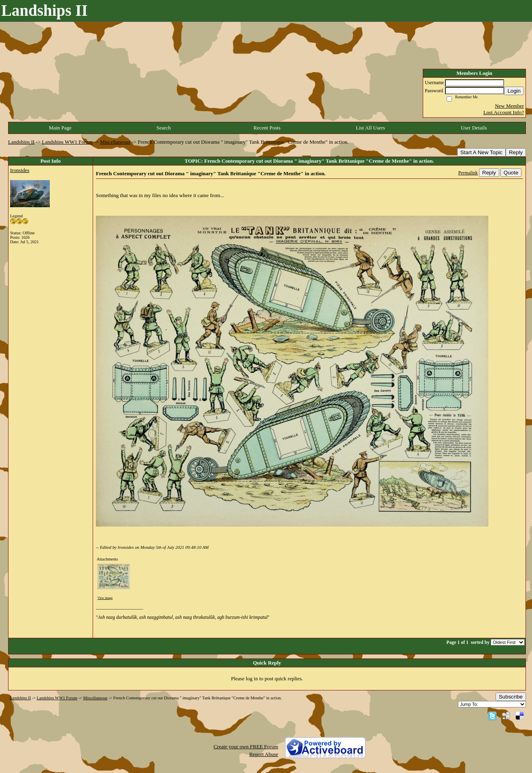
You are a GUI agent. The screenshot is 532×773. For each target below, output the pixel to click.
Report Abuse (264, 754)
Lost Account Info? (504, 112)
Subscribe (511, 697)
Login (514, 91)
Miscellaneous (115, 142)
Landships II (21, 142)
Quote (511, 173)
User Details (474, 128)
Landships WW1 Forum (67, 142)
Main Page (60, 128)
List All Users (370, 128)
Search (164, 128)
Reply (516, 152)
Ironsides (20, 170)
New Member (509, 106)
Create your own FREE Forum (246, 746)
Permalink (468, 173)
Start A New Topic (481, 152)
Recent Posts (267, 128)
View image (105, 598)
